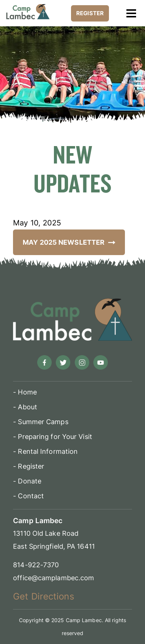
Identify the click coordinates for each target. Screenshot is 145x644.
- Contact (28, 496)
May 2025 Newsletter (69, 242)
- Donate (27, 481)
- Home (25, 392)
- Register (29, 466)
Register (90, 13)
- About (25, 407)
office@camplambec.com (54, 578)
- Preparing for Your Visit (53, 437)
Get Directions (43, 596)
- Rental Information (45, 451)
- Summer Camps (41, 422)
